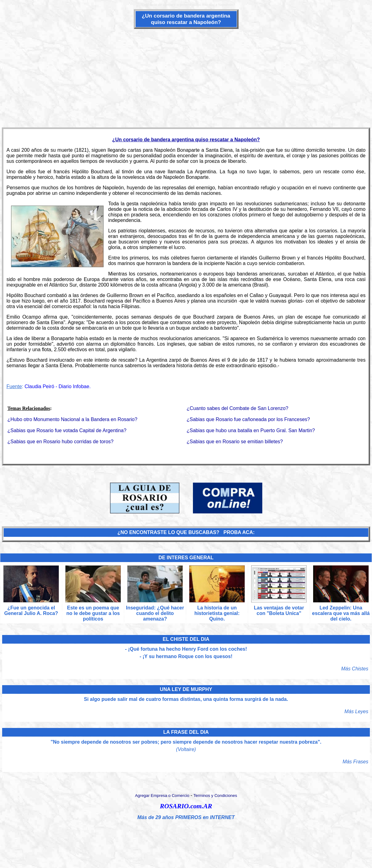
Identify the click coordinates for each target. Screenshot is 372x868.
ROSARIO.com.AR (186, 806)
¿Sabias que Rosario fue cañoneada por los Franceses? (248, 419)
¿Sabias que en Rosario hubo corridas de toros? (60, 442)
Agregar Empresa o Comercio (162, 796)
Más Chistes (355, 669)
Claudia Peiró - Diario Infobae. (58, 386)
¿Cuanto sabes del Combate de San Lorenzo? (238, 408)
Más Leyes (356, 711)
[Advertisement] (186, 78)
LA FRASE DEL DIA (186, 732)
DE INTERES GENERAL (186, 558)
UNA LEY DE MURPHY (186, 689)
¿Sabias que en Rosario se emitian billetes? (235, 442)
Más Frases (355, 762)
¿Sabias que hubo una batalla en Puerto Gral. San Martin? (251, 430)
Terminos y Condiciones (215, 796)
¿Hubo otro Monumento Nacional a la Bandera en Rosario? (72, 419)
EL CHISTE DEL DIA (186, 639)
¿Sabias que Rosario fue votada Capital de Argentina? (67, 430)
